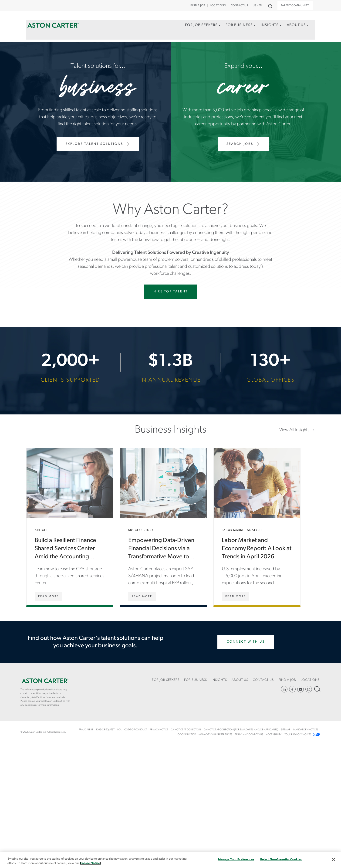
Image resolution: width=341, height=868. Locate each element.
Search (317, 689)
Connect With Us (246, 642)
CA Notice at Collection (186, 730)
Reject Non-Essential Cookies (281, 860)
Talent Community (295, 6)
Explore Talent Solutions (94, 144)
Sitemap (286, 730)
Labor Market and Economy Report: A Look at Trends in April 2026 (257, 526)
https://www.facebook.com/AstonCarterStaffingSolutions (292, 689)
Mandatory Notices (306, 730)
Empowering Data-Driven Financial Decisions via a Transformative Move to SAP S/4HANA (163, 526)
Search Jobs (240, 144)
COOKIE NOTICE (187, 735)
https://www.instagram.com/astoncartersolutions (309, 689)
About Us (295, 26)
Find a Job (198, 6)
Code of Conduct (136, 730)
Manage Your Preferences (215, 735)
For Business (237, 26)
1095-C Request (105, 730)
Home (53, 26)
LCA (119, 730)
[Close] (334, 859)
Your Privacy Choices (298, 735)
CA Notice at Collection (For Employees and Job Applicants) (241, 730)
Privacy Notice (159, 730)
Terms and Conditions (249, 735)
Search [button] (270, 6)
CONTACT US (239, 6)
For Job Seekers (199, 26)
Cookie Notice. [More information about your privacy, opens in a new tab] (90, 863)
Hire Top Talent (171, 292)
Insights (268, 26)
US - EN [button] (258, 6)
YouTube (300, 689)
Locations (218, 6)
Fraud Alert (86, 730)
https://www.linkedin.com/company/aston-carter (284, 689)
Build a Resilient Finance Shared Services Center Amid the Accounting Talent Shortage (70, 526)
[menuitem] (200, 31)
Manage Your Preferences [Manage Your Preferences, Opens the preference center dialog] (236, 860)
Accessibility (274, 735)
